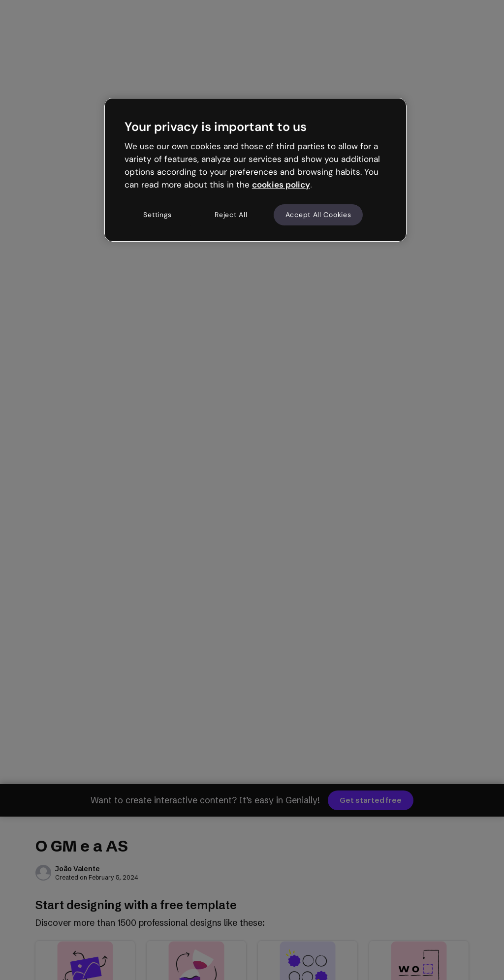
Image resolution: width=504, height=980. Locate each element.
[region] (255, 170)
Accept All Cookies (318, 215)
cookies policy (281, 185)
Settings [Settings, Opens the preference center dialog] (157, 215)
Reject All (231, 215)
